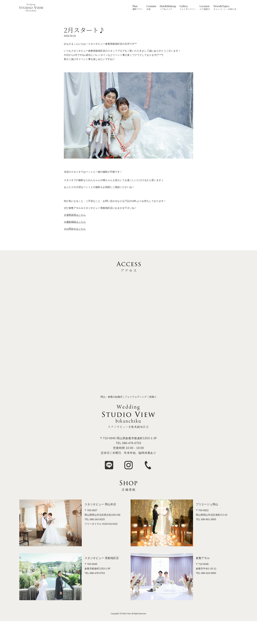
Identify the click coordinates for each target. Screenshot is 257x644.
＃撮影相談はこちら (75, 222)
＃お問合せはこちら (75, 229)
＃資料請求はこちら (75, 215)
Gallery (184, 6)
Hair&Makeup (168, 6)
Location (205, 6)
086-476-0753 (132, 443)
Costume (151, 6)
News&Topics (221, 6)
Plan (135, 6)
